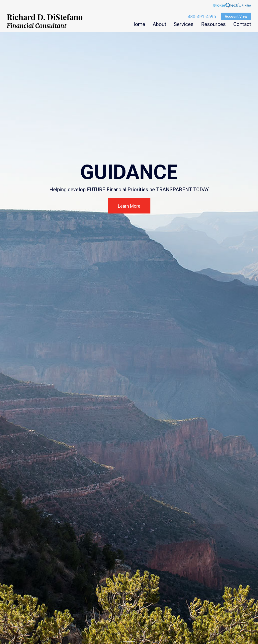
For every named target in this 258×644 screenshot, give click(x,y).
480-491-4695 (202, 17)
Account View (236, 16)
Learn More (129, 206)
